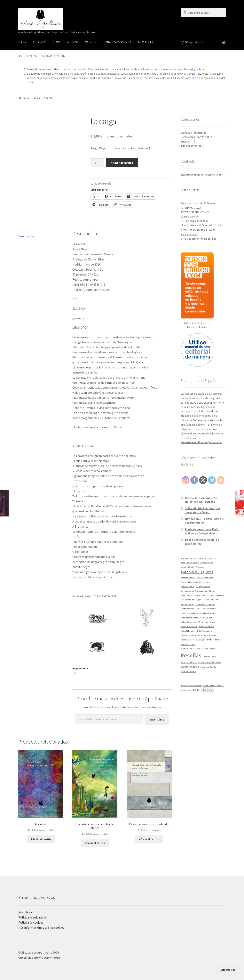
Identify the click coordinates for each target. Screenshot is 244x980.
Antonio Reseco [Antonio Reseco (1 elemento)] (188, 578)
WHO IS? (73, 42)
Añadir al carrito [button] (41, 839)
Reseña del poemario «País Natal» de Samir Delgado (201, 500)
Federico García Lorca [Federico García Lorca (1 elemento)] (204, 595)
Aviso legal (26, 912)
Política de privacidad (32, 917)
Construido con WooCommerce (39, 958)
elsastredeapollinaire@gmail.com (186, 69)
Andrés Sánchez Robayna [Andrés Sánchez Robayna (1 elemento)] (193, 567)
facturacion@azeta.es (203, 239)
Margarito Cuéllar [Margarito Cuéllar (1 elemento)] (189, 626)
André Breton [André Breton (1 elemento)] (207, 563)
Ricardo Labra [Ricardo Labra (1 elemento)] (210, 657)
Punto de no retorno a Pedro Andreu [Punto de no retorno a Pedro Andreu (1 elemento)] (198, 649)
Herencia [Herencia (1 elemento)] (220, 595)
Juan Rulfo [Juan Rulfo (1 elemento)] (207, 618)
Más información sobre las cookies (41, 927)
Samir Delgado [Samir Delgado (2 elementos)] (190, 667)
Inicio (22, 42)
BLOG (56, 42)
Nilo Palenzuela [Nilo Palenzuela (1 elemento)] (205, 631)
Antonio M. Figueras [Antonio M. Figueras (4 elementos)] (197, 572)
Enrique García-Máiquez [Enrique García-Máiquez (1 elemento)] (192, 591)
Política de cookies (31, 922)
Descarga (207, 690)
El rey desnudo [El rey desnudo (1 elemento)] (203, 586)
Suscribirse (157, 719)
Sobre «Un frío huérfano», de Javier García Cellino (202, 510)
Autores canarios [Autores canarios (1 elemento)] (205, 578)
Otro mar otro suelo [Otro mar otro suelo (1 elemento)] (208, 635)
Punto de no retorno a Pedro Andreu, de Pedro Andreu (202, 531)
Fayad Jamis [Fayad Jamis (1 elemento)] (186, 595)
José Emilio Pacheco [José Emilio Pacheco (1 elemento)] (207, 609)
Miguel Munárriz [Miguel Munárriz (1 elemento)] (188, 631)
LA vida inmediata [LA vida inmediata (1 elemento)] (206, 622)
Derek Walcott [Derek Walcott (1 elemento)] (187, 586)
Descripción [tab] (26, 236)
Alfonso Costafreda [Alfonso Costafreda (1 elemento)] (190, 563)
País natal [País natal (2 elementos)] (213, 639)
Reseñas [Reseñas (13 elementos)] (191, 655)
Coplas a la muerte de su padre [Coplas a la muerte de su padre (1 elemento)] (195, 582)
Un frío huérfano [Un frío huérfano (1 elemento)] (188, 672)
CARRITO (91, 42)
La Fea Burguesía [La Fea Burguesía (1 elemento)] (189, 622)
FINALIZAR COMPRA (118, 42)
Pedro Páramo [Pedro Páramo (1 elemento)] (188, 644)
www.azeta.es (189, 234)
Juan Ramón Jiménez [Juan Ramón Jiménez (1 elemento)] (191, 618)
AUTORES (39, 42)
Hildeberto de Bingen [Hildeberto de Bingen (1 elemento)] (191, 600)
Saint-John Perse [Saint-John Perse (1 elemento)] (189, 662)
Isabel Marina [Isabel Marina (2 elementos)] (211, 599)
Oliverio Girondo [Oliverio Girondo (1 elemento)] (189, 635)
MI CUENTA (146, 42)
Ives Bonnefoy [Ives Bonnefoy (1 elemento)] (187, 604)
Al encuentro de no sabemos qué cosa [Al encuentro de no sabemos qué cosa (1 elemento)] (199, 558)
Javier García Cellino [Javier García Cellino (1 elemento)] (205, 604)
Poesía (36, 98)
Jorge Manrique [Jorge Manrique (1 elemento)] (188, 609)
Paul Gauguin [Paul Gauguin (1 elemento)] (199, 640)
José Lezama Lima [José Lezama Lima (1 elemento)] (189, 613)
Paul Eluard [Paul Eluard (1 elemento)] (186, 640)
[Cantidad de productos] (97, 163)
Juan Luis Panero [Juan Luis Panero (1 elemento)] (207, 613)
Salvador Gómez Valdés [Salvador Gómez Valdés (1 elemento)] (209, 662)
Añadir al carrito (122, 163)
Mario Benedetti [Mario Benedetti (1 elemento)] (206, 626)
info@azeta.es (198, 230)
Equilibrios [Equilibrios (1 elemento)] (210, 591)
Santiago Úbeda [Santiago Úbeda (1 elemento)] (208, 667)
